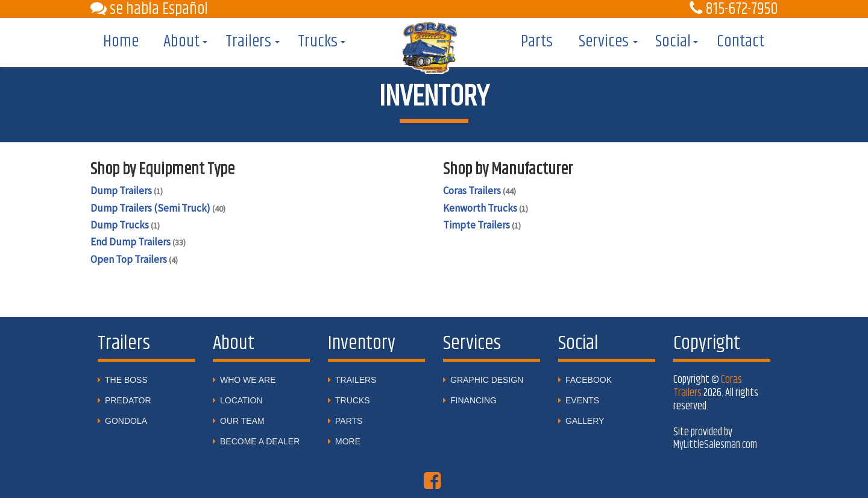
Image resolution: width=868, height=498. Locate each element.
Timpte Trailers (482, 225)
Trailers (248, 42)
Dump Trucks (125, 225)
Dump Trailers (127, 191)
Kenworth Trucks (486, 208)
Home (121, 42)
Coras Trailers (480, 191)
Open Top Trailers (134, 259)
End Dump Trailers (138, 242)
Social (673, 42)
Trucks (318, 42)
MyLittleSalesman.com (715, 445)
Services (604, 42)
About (181, 42)
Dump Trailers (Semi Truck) (158, 208)
